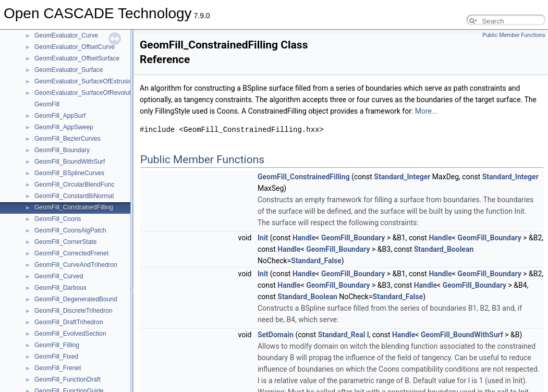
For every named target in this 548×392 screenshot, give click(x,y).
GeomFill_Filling (57, 345)
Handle (304, 238)
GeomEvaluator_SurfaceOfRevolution (87, 93)
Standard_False (316, 261)
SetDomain (276, 335)
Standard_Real (342, 335)
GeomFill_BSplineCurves (69, 173)
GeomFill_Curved (59, 276)
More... (426, 111)
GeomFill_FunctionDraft (68, 379)
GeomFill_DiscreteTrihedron (74, 311)
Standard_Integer (402, 177)
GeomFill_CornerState (65, 242)
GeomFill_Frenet (58, 368)
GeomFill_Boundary (62, 150)
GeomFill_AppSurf (60, 116)
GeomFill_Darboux (60, 288)
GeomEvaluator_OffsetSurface (77, 58)
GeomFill (47, 104)
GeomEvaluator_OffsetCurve (75, 47)
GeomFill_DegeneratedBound (76, 299)
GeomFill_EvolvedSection (70, 334)
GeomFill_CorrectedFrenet (71, 253)
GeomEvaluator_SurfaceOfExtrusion (85, 81)
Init (263, 238)
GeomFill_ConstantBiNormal (74, 196)
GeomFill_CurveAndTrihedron (76, 265)
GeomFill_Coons (58, 219)
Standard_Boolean (444, 249)
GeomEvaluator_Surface (69, 70)
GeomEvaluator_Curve (66, 35)
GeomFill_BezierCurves (68, 139)
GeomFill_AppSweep (64, 127)
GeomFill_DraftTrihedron (69, 322)
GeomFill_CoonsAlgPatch (70, 230)
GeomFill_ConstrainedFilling (74, 207)
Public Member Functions (514, 35)
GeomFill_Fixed (56, 357)
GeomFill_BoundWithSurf (70, 162)
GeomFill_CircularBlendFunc (74, 185)
